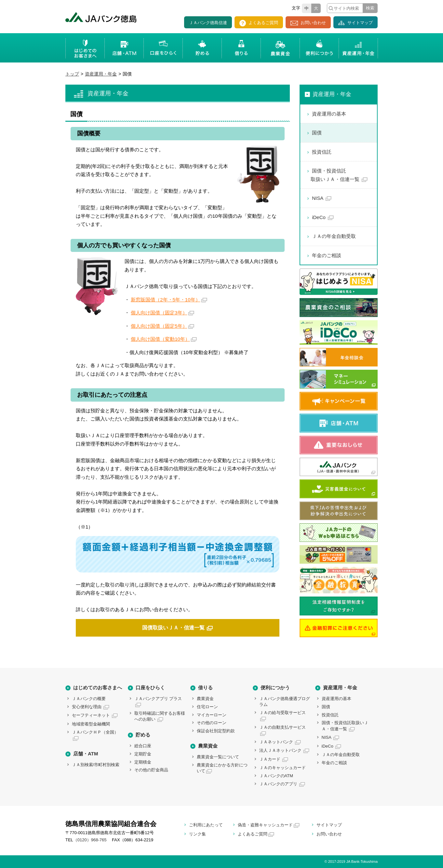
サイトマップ (356, 23)
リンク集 (197, 834)
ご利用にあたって (206, 825)
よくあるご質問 (259, 23)
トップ (72, 74)
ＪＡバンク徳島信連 (208, 23)
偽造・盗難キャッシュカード (265, 825)
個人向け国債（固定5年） (159, 326)
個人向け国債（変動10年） (160, 339)
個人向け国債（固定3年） (159, 313)
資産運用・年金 (101, 74)
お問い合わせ (308, 23)
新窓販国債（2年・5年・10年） (165, 300)
